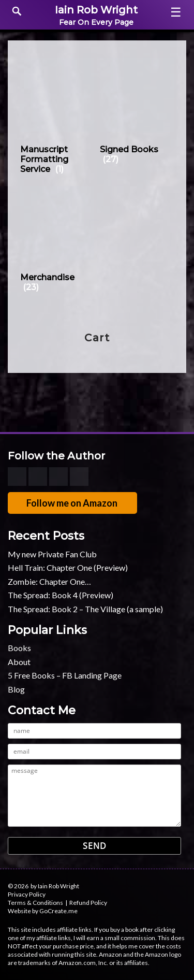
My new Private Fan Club (52, 554)
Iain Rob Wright (96, 10)
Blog (16, 689)
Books (19, 648)
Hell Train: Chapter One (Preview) (68, 567)
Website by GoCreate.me (43, 911)
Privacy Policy (27, 894)
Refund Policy (88, 903)
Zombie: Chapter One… (49, 581)
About (19, 662)
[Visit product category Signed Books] (137, 113)
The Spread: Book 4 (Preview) (61, 595)
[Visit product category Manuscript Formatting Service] (57, 118)
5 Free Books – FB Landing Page (65, 675)
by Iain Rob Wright (55, 886)
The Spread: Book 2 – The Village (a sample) (85, 609)
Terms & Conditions (35, 903)
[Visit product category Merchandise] (57, 241)
